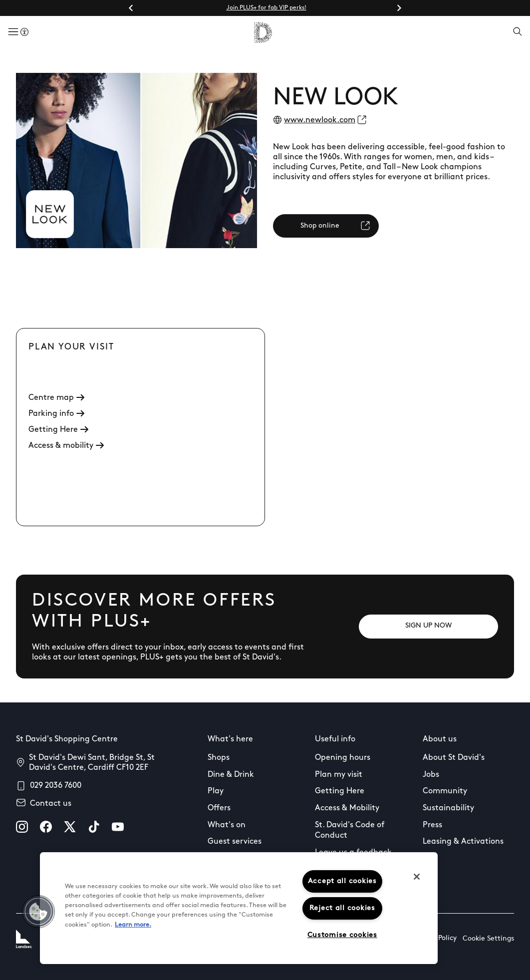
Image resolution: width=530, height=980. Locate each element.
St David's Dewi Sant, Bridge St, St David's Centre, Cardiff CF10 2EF (92, 763)
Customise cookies (342, 935)
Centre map (56, 398)
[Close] (417, 877)
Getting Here (58, 430)
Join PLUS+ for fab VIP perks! (266, 8)
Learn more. (133, 925)
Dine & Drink (231, 775)
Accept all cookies (342, 881)
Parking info (56, 414)
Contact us (51, 804)
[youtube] (118, 827)
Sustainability (448, 808)
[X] (70, 827)
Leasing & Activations (463, 842)
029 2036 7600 (56, 786)
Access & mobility (66, 446)
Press (432, 825)
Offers (219, 808)
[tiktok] (94, 827)
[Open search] (518, 32)
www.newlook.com (320, 120)
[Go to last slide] (131, 8)
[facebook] (46, 827)
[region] (239, 908)
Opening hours (343, 758)
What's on (227, 825)
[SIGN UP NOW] (428, 627)
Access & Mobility (347, 808)
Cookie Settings (488, 939)
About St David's (454, 758)
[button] (38, 912)
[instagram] (22, 827)
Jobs (431, 775)
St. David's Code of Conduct (350, 831)
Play (216, 791)
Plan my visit (339, 775)
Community (445, 791)
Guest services (235, 842)
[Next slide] (399, 8)
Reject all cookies (342, 908)
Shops (219, 758)
